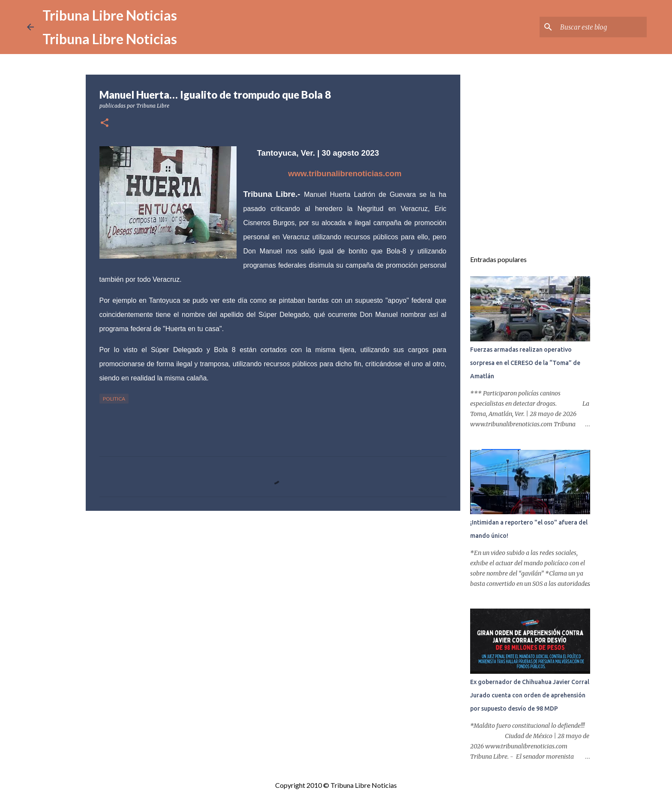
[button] (105, 123)
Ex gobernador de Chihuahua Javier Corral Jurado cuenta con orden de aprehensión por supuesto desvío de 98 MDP (530, 695)
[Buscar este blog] (602, 27)
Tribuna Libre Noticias (110, 15)
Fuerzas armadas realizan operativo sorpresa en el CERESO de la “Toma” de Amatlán (525, 363)
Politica (114, 399)
